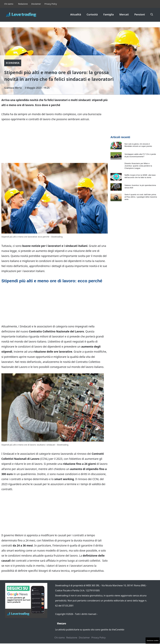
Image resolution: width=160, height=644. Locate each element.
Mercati (124, 14)
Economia (13, 63)
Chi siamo (9, 4)
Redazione (23, 4)
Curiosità (92, 14)
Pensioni (140, 14)
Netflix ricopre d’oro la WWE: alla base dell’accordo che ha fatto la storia (140, 176)
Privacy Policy (51, 4)
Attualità (76, 14)
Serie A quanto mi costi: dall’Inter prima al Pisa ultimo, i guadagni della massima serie (141, 197)
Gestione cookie (153, 640)
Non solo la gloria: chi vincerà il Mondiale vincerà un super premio (138, 145)
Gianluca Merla (13, 88)
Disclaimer (36, 4)
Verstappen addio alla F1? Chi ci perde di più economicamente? (140, 155)
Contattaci (104, 614)
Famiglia (109, 14)
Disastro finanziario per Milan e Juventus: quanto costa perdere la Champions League (138, 166)
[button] (152, 14)
